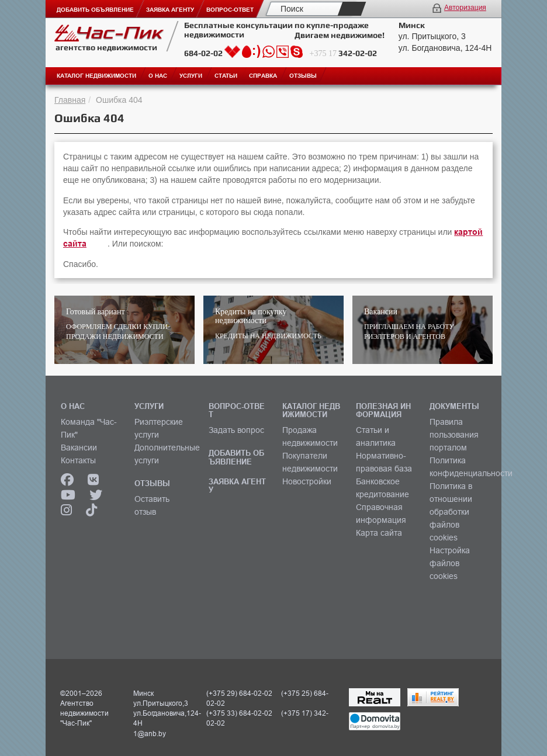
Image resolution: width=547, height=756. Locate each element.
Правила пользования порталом (454, 435)
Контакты (78, 460)
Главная (70, 100)
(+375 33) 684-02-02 (239, 713)
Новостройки (307, 481)
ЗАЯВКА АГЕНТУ (237, 485)
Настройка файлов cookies (450, 563)
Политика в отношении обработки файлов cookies (451, 512)
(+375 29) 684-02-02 (239, 693)
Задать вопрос (236, 430)
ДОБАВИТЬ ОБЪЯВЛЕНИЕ (236, 457)
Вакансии (79, 448)
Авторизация (465, 8)
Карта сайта (379, 533)
